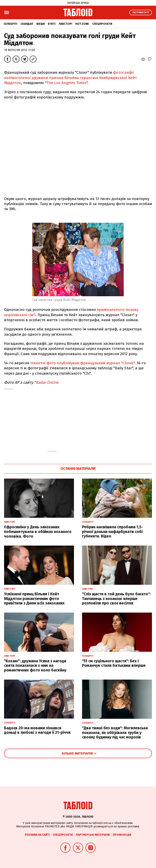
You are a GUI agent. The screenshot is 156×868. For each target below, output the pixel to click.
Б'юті (52, 24)
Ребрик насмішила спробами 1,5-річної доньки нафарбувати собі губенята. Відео (113, 532)
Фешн (40, 24)
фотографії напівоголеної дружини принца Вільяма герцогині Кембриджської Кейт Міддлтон (70, 78)
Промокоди (122, 835)
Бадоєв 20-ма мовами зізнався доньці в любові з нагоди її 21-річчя (37, 730)
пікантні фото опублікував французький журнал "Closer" (83, 363)
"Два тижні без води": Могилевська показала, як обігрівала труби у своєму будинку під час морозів (115, 733)
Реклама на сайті (37, 835)
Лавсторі (65, 24)
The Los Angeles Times (66, 83)
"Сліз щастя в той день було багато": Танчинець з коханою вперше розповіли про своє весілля (116, 599)
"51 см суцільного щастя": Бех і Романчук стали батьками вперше (114, 663)
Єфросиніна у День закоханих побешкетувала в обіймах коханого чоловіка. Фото (38, 532)
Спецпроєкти (102, 24)
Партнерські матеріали (93, 835)
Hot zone (82, 24)
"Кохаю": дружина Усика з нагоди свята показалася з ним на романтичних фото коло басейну (35, 666)
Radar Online (47, 382)
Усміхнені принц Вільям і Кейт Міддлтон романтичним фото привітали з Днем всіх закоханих (34, 599)
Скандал (27, 24)
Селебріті (10, 24)
